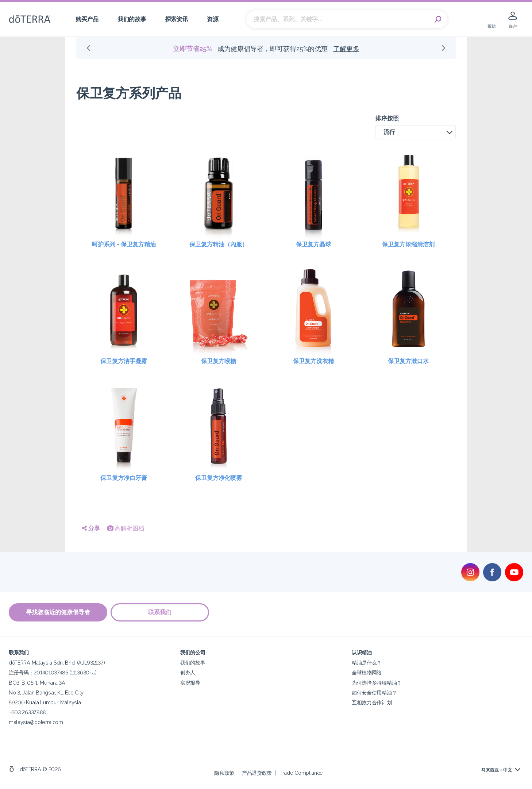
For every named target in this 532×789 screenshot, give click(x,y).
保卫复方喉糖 (219, 361)
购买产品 (87, 19)
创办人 (188, 672)
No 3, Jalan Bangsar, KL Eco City (46, 692)
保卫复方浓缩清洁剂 (408, 244)
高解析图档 (126, 528)
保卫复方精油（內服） (219, 244)
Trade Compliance (301, 772)
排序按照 (387, 118)
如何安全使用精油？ (374, 692)
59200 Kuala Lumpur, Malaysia (45, 702)
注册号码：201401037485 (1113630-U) (53, 672)
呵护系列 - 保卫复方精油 (124, 244)
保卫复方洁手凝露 (124, 361)
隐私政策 (224, 772)
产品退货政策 (257, 772)
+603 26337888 (27, 712)
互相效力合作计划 (372, 702)
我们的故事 (132, 19)
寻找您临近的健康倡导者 (58, 612)
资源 (213, 19)
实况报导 (190, 682)
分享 (91, 528)
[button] (416, 132)
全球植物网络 (367, 672)
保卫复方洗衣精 (313, 361)
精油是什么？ (367, 663)
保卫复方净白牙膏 (124, 478)
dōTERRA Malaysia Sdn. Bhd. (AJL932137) (57, 663)
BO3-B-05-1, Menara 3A (37, 682)
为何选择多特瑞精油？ (377, 682)
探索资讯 (177, 19)
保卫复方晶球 (313, 244)
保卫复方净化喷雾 (219, 478)
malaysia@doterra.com (36, 722)
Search (438, 19)
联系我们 (160, 612)
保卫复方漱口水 (408, 361)
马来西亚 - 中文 (497, 770)
